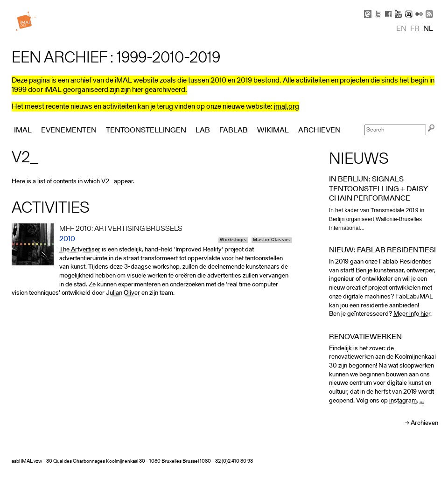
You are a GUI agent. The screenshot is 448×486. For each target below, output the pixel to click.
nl (428, 29)
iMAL (23, 131)
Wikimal (273, 131)
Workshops (233, 240)
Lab (203, 131)
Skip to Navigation (425, 5)
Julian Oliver (123, 293)
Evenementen (69, 131)
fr (415, 29)
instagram (403, 401)
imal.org (287, 107)
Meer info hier (412, 314)
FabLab (234, 131)
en (401, 29)
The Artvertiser (80, 250)
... (422, 401)
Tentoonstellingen (146, 131)
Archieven (424, 423)
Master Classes (272, 240)
